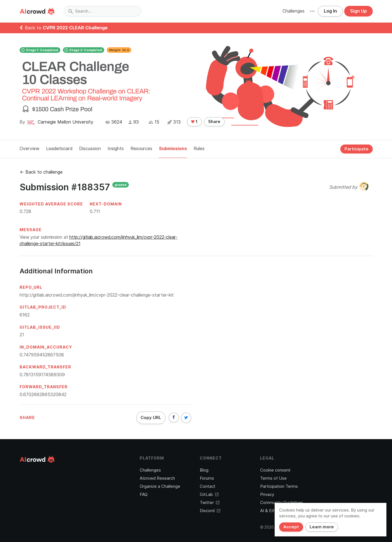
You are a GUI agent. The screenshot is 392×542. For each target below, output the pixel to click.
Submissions (173, 149)
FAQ (144, 494)
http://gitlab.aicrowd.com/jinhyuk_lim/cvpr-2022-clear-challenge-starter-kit (97, 295)
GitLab (209, 494)
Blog (204, 470)
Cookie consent (275, 470)
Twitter (210, 503)
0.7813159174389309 (42, 375)
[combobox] (103, 11)
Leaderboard (59, 149)
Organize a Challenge (160, 486)
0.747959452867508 (42, 355)
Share (214, 122)
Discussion (90, 149)
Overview (29, 149)
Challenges (294, 11)
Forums (207, 478)
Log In (330, 11)
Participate (357, 149)
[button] (312, 11)
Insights (116, 149)
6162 (25, 315)
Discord (210, 511)
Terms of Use (273, 478)
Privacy (267, 494)
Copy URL (151, 418)
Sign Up (358, 11)
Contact (208, 486)
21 (22, 335)
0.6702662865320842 (43, 395)
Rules (199, 149)
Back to (64, 28)
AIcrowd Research (157, 478)
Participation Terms (279, 486)
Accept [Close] (291, 527)
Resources (141, 149)
